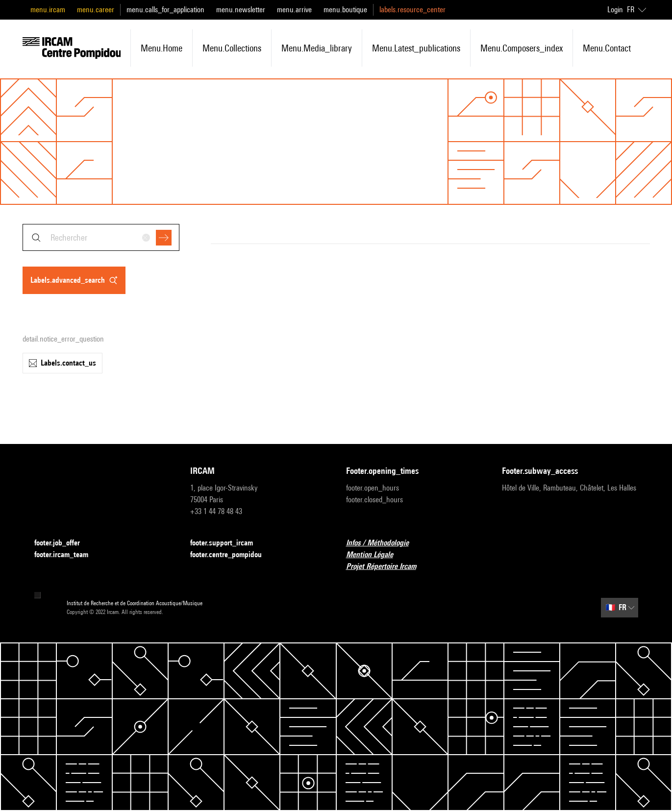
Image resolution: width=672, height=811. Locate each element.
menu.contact (607, 48)
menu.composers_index (522, 48)
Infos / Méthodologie (383, 543)
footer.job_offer (63, 543)
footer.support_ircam (227, 543)
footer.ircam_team (67, 555)
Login (615, 10)
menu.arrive (294, 10)
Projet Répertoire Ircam (387, 567)
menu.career (96, 10)
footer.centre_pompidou (232, 555)
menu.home (162, 48)
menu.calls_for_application (165, 10)
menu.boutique (345, 10)
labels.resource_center (412, 10)
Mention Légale (375, 555)
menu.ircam (48, 10)
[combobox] (101, 237)
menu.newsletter (241, 10)
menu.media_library (317, 48)
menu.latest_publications (416, 48)
